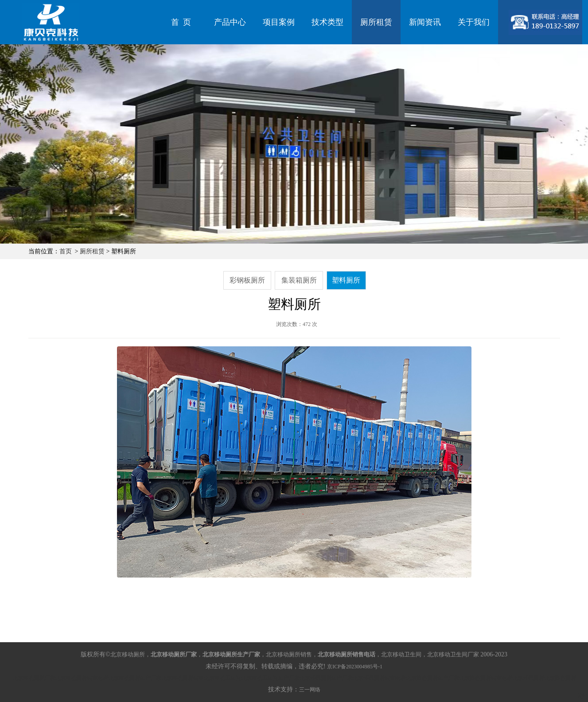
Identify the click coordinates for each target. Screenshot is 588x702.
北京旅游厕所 (560, 678)
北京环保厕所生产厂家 (326, 678)
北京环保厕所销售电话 (379, 678)
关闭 (582, 696)
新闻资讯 (425, 22)
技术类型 (327, 22)
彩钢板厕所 (247, 280)
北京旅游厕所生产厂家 (432, 678)
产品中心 (230, 22)
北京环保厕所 (528, 678)
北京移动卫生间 (222, 678)
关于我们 (474, 22)
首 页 (181, 22)
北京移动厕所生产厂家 (135, 678)
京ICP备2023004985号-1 (355, 667)
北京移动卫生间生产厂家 (270, 678)
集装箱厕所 (299, 280)
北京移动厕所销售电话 (82, 678)
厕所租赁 (376, 22)
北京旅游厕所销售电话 (486, 678)
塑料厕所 (346, 280)
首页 (66, 251)
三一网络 (310, 690)
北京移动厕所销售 (183, 678)
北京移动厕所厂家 (34, 678)
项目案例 (279, 22)
